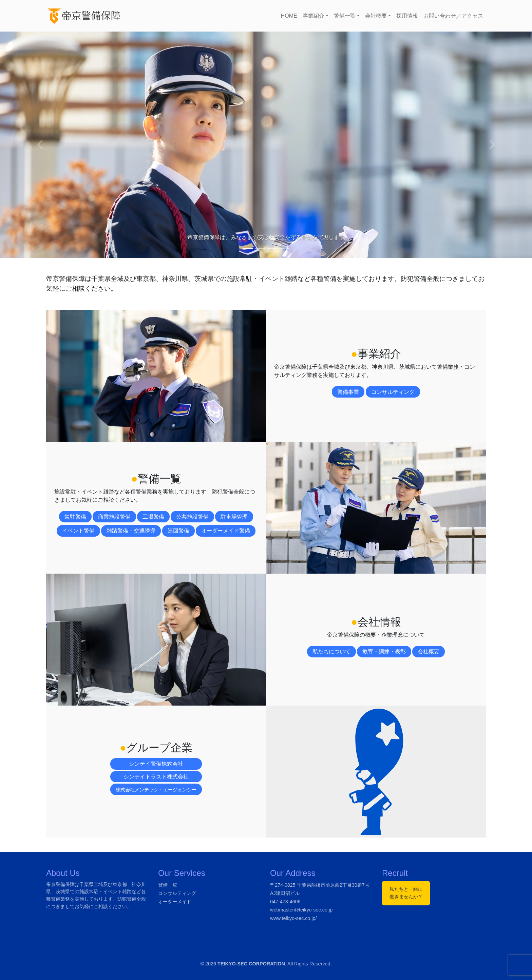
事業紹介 (313, 16)
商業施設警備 (114, 517)
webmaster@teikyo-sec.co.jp (301, 910)
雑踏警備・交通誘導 (131, 531)
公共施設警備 (192, 517)
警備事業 (348, 392)
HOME (289, 16)
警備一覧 (345, 16)
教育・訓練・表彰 (384, 651)
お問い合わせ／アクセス (453, 16)
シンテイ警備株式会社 (156, 764)
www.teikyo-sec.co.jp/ (293, 918)
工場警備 (153, 517)
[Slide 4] (284, 248)
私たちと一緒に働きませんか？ (406, 893)
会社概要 (376, 16)
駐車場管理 (234, 517)
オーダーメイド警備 (226, 531)
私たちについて (331, 651)
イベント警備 (78, 531)
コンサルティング (393, 392)
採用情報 (407, 16)
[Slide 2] (260, 248)
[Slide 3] (272, 248)
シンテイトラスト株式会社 (156, 777)
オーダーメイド (175, 902)
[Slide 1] (248, 248)
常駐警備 (75, 517)
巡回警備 (178, 531)
